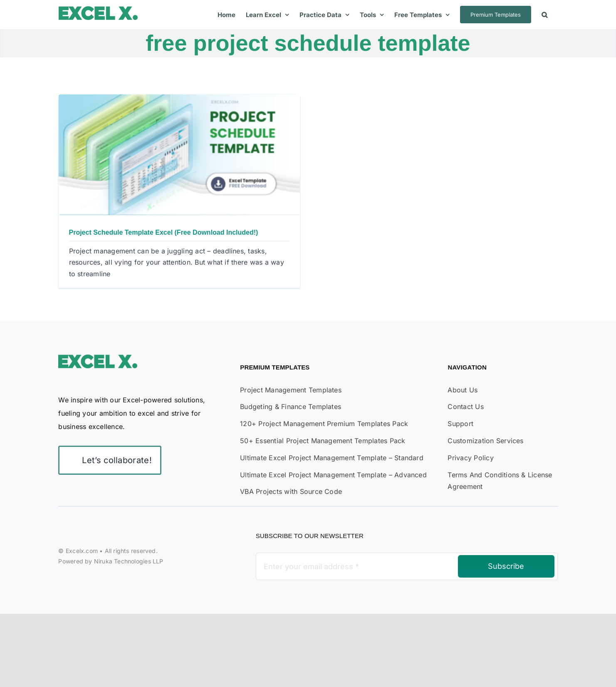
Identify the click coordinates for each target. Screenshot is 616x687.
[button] (544, 15)
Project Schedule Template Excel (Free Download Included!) (164, 232)
